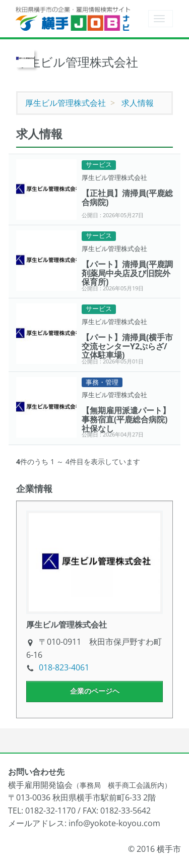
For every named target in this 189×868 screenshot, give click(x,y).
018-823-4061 (64, 667)
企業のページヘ (95, 691)
